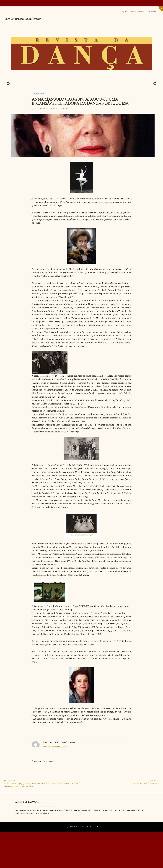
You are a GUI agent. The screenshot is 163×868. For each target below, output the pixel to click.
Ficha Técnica (138, 12)
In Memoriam (39, 123)
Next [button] (155, 99)
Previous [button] (8, 99)
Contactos (152, 12)
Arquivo (124, 12)
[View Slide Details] (67, 99)
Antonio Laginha (61, 138)
